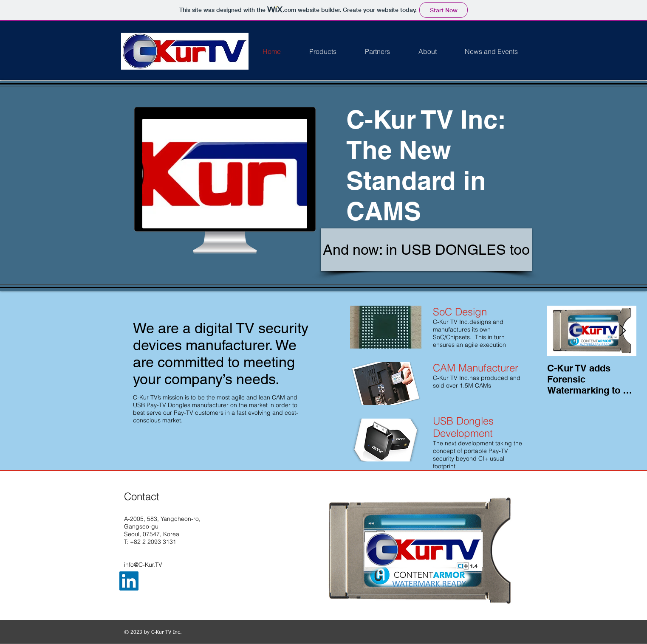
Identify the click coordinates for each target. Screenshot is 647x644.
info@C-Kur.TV (143, 565)
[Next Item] (623, 331)
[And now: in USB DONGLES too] (426, 250)
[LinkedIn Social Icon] (129, 581)
